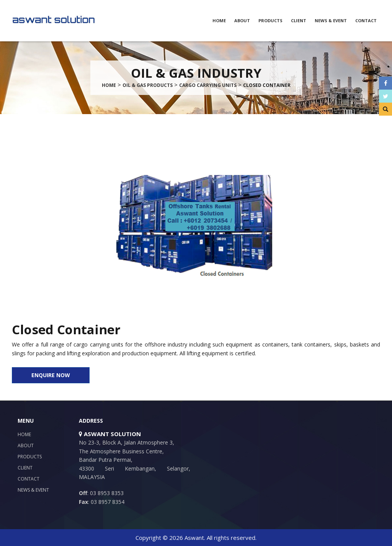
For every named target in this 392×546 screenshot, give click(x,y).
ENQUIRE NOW (51, 375)
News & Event (331, 20)
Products (270, 20)
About (242, 20)
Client (299, 20)
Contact (366, 20)
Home (219, 20)
